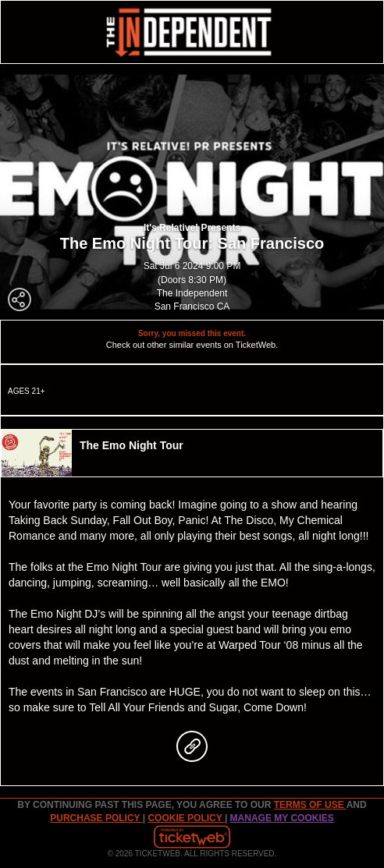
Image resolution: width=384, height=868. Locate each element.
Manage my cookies (282, 818)
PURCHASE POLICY (96, 818)
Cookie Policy (186, 818)
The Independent (192, 293)
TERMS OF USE (310, 805)
